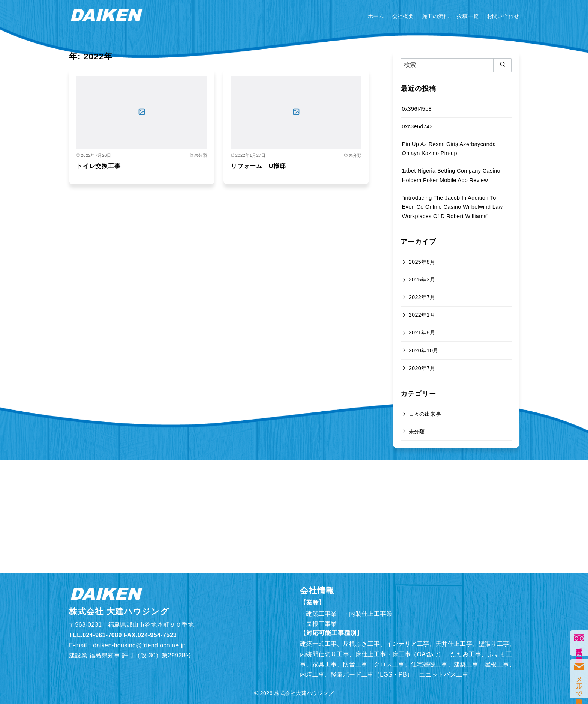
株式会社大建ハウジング (304, 693)
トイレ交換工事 (99, 166)
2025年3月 (422, 280)
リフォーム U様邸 (259, 166)
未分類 (417, 432)
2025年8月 (422, 262)
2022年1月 (422, 315)
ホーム (376, 16)
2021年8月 (422, 332)
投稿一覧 (468, 16)
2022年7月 (422, 297)
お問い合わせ (503, 16)
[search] (502, 65)
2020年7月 (422, 368)
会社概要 (403, 16)
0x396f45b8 (417, 109)
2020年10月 (424, 350)
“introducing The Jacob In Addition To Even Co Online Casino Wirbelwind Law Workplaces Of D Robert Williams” (452, 207)
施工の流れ (435, 16)
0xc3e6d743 (417, 126)
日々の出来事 (425, 414)
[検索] (456, 65)
